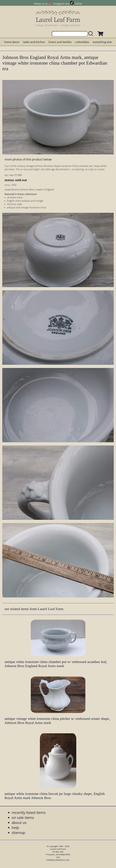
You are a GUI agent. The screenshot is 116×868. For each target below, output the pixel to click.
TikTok (78, 4)
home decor (12, 42)
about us (19, 822)
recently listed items (29, 812)
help (15, 827)
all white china (15, 197)
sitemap (18, 833)
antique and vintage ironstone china (27, 207)
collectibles (82, 42)
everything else (102, 42)
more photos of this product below (28, 159)
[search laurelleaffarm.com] (91, 34)
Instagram (59, 4)
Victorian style (15, 204)
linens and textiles (60, 42)
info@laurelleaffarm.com (58, 860)
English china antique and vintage (25, 201)
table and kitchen (34, 42)
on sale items (23, 817)
